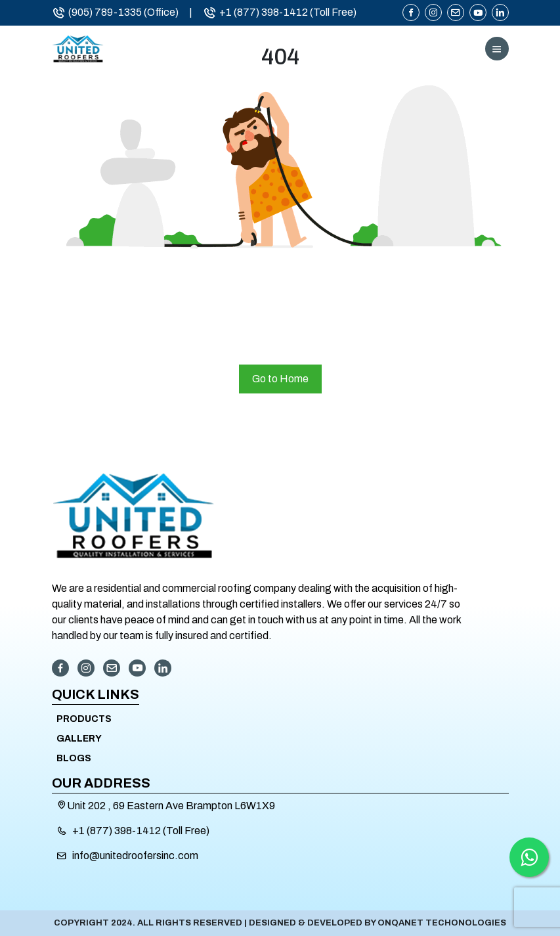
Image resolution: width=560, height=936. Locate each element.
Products (84, 719)
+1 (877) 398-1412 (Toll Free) (280, 12)
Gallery (79, 739)
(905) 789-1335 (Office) (115, 12)
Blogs (74, 758)
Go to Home (280, 379)
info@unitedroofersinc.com (135, 856)
